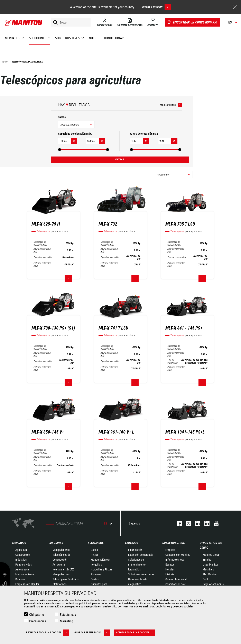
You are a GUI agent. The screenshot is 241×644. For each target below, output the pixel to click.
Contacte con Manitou (178, 555)
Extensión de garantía (140, 555)
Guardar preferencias (92, 633)
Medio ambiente (25, 574)
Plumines (96, 574)
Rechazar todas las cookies (48, 633)
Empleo (207, 560)
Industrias (21, 560)
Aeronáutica (22, 569)
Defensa (20, 579)
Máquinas (56, 543)
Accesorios (96, 543)
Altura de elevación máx (42, 250)
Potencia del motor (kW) (42, 265)
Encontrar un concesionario (192, 22)
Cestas (95, 579)
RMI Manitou (210, 574)
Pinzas (95, 555)
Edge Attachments (213, 584)
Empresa (170, 550)
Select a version (156, 7)
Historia (170, 574)
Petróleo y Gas (24, 565)
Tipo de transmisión (43, 257)
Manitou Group (211, 555)
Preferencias (38, 621)
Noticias (170, 569)
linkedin (205, 523)
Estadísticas (68, 615)
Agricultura (21, 550)
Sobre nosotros (174, 543)
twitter (187, 523)
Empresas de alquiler (27, 584)
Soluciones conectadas (141, 574)
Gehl (205, 579)
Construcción (23, 555)
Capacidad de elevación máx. (40, 243)
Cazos (94, 550)
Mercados (19, 543)
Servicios (132, 543)
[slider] (59, 150)
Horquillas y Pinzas (101, 569)
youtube (214, 523)
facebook (177, 523)
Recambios (134, 569)
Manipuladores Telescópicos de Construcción (62, 555)
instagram (196, 523)
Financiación (135, 550)
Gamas (62, 117)
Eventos (170, 565)
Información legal (175, 560)
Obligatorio (37, 615)
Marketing (67, 621)
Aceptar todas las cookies (136, 633)
